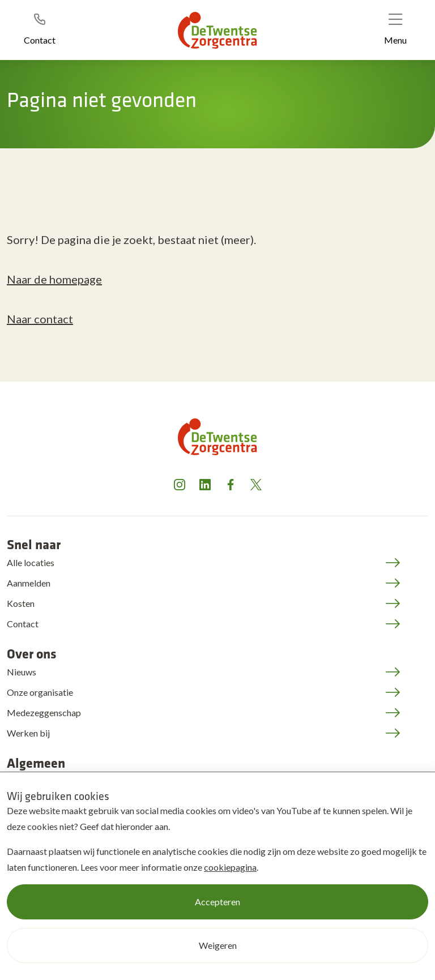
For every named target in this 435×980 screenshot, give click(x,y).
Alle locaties (31, 562)
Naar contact (40, 319)
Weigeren (218, 945)
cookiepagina (230, 867)
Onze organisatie (40, 692)
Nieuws (22, 672)
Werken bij (28, 733)
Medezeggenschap (44, 712)
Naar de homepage (54, 279)
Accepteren (217, 902)
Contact (23, 624)
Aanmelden (29, 583)
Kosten (21, 603)
